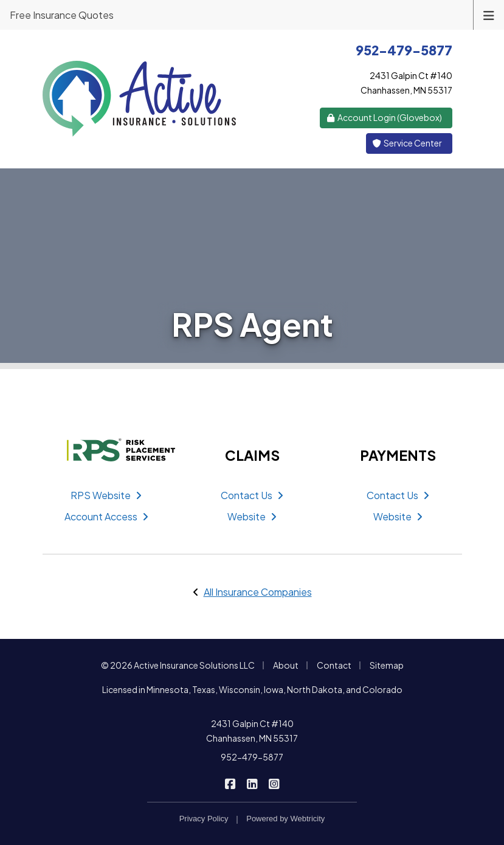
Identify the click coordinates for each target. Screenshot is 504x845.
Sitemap (387, 665)
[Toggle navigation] (489, 14)
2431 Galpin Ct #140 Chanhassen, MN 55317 (252, 731)
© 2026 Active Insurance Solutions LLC (178, 665)
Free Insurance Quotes (62, 15)
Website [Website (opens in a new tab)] (252, 516)
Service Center (407, 143)
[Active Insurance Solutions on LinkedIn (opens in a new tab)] (252, 783)
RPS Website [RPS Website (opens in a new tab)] (106, 495)
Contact (334, 665)
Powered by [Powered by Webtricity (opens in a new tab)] (285, 819)
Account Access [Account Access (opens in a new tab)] (106, 516)
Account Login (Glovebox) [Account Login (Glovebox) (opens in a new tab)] (384, 117)
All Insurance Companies (258, 592)
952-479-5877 (252, 757)
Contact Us (252, 495)
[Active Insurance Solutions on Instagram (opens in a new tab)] (274, 783)
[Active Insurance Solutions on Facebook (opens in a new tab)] (230, 783)
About (286, 665)
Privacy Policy (204, 819)
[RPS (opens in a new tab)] (106, 450)
